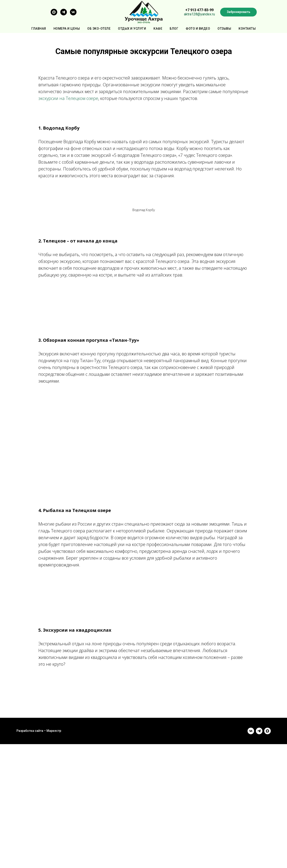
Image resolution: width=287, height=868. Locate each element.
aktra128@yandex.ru (199, 14)
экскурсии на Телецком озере (68, 98)
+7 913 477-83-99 (199, 10)
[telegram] (64, 14)
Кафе (158, 29)
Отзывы (224, 29)
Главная (39, 29)
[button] (238, 12)
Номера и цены (67, 29)
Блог (174, 29)
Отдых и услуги (132, 29)
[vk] (73, 14)
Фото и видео (198, 29)
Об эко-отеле (99, 29)
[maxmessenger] (54, 14)
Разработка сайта (30, 731)
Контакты (247, 29)
